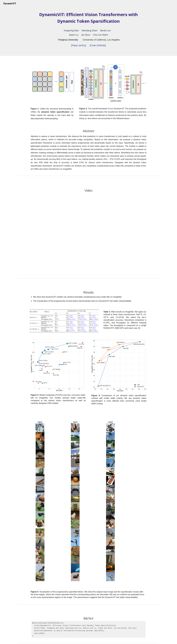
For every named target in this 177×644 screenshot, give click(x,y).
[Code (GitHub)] (98, 45)
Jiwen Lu (74, 35)
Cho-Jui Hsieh (100, 35)
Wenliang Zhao (89, 31)
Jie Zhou (86, 35)
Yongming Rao (71, 31)
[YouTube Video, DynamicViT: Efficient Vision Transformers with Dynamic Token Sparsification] (88, 234)
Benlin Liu (105, 31)
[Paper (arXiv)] (79, 45)
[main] (88, 31)
